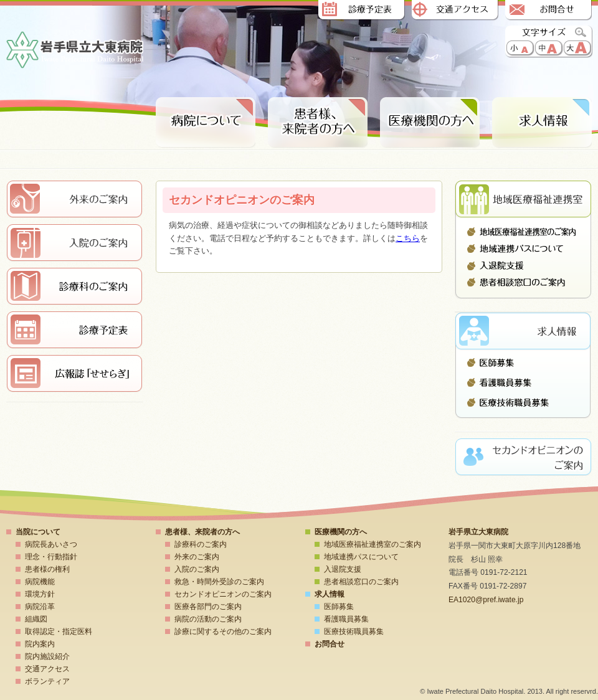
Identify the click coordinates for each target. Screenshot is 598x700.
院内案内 (40, 644)
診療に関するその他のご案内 (223, 631)
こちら (408, 238)
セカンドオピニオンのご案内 (223, 594)
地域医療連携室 (523, 199)
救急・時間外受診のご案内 (219, 582)
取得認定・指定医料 (59, 631)
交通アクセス (455, 11)
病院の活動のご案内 (208, 619)
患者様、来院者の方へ (318, 123)
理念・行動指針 (51, 557)
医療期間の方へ (430, 123)
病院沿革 (40, 607)
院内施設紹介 (47, 656)
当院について (38, 532)
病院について (206, 123)
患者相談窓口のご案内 (523, 282)
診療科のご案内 (201, 544)
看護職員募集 (523, 382)
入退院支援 (523, 265)
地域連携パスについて (523, 248)
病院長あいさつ (51, 544)
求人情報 (542, 123)
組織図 (36, 619)
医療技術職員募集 (523, 399)
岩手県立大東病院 (75, 51)
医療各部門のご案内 (208, 607)
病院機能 (40, 582)
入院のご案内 (197, 569)
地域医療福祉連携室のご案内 (523, 232)
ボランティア (47, 681)
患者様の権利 (47, 569)
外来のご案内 (197, 557)
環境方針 (40, 594)
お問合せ (548, 11)
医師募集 (523, 366)
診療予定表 (361, 11)
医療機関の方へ (341, 532)
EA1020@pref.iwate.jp (486, 600)
